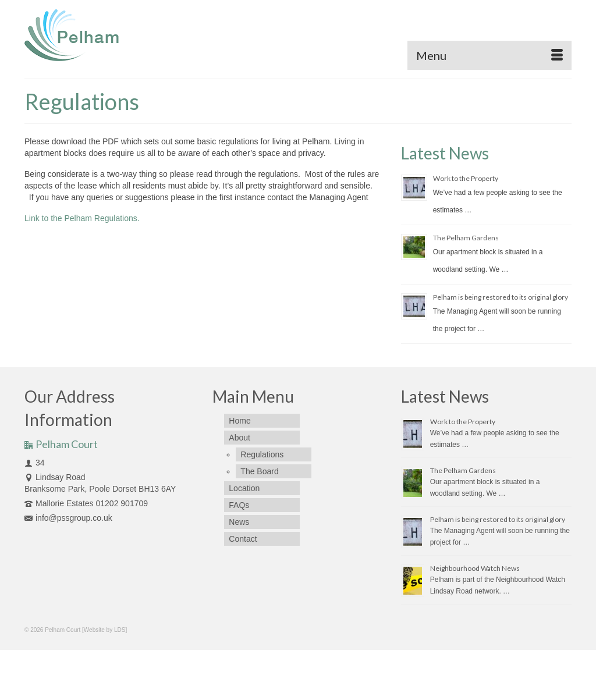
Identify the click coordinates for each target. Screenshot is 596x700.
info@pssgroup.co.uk (68, 518)
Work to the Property (466, 178)
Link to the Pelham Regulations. (82, 218)
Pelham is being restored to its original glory (501, 297)
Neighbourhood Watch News (475, 568)
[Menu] (489, 55)
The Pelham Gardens (466, 238)
